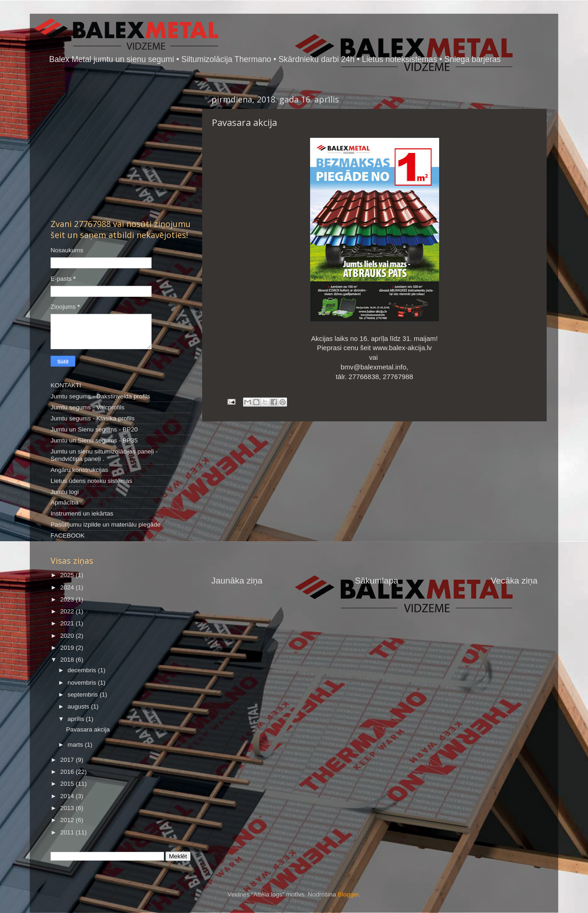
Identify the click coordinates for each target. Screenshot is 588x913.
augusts (79, 706)
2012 (68, 820)
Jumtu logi (65, 492)
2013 (68, 808)
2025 (68, 575)
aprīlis (77, 719)
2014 (68, 796)
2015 (68, 784)
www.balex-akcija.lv (402, 348)
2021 (68, 623)
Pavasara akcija (88, 729)
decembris (83, 670)
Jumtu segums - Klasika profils (93, 418)
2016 (68, 772)
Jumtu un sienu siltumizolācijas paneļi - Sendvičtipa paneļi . (104, 455)
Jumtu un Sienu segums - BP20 (94, 429)
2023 (68, 599)
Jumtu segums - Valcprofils (88, 407)
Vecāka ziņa (514, 581)
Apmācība (65, 502)
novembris (83, 683)
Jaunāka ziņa (237, 581)
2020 (68, 636)
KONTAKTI (66, 385)
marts (76, 745)
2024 (68, 587)
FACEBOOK (68, 536)
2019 (68, 648)
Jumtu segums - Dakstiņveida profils (100, 396)
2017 (68, 760)
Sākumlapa (376, 581)
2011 (68, 832)
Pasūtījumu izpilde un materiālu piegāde (105, 525)
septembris (84, 695)
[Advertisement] (374, 498)
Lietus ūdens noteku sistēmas (91, 481)
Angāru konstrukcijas (79, 470)
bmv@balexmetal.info (373, 367)
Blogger (348, 894)
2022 (68, 611)
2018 (68, 660)
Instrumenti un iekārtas (82, 513)
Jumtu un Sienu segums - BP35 (94, 440)
